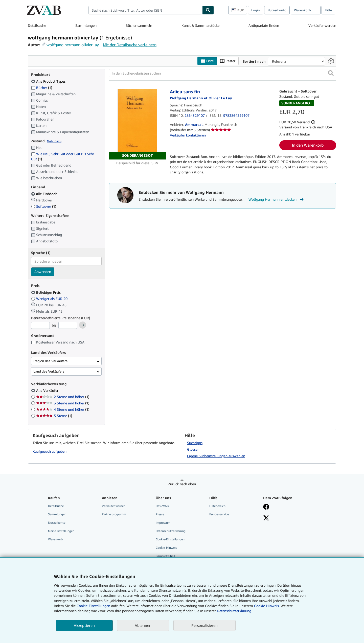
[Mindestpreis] (40, 326)
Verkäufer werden (322, 25)
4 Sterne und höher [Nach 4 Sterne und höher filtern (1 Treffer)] (63, 410)
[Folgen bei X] (266, 518)
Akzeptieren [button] (84, 625)
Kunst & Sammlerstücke (200, 25)
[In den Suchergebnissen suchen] (223, 73)
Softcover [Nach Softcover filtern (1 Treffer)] (44, 206)
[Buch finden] (208, 10)
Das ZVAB (162, 506)
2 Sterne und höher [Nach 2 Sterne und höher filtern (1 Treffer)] (63, 397)
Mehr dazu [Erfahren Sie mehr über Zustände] (54, 141)
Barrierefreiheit (166, 556)
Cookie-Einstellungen (93, 606)
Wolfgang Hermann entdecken (277, 199)
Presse (160, 514)
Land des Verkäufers (49, 371)
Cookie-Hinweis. (267, 606)
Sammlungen (86, 25)
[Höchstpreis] (68, 326)
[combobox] (145, 10)
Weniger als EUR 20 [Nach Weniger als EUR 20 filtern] (50, 299)
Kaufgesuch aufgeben (50, 452)
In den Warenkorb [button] (308, 145)
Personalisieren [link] (204, 625)
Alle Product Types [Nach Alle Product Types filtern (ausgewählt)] (49, 81)
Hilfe (328, 10)
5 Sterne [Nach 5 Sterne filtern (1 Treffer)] (54, 416)
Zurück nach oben (182, 484)
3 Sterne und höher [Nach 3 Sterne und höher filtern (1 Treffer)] (63, 403)
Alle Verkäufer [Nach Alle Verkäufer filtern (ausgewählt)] (48, 391)
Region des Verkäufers (50, 361)
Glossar (193, 449)
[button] (331, 73)
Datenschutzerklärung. (234, 611)
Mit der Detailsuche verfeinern (130, 45)
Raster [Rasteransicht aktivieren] (228, 61)
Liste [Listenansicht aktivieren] (207, 61)
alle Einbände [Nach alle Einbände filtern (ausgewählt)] (45, 194)
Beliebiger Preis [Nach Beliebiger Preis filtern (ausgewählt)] (46, 292)
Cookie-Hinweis (166, 548)
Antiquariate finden (264, 25)
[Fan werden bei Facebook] (266, 507)
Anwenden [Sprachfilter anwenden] (43, 272)
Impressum (163, 523)
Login (256, 10)
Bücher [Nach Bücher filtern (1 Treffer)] (42, 87)
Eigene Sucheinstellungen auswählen (216, 456)
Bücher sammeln (139, 25)
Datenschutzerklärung (171, 531)
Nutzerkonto (277, 10)
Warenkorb (55, 539)
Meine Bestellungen (61, 531)
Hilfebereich (217, 506)
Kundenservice (219, 514)
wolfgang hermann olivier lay (73, 45)
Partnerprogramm (114, 514)
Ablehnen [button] (143, 625)
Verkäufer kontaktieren (188, 135)
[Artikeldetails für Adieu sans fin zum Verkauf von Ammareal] (137, 124)
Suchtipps (195, 443)
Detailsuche (37, 25)
